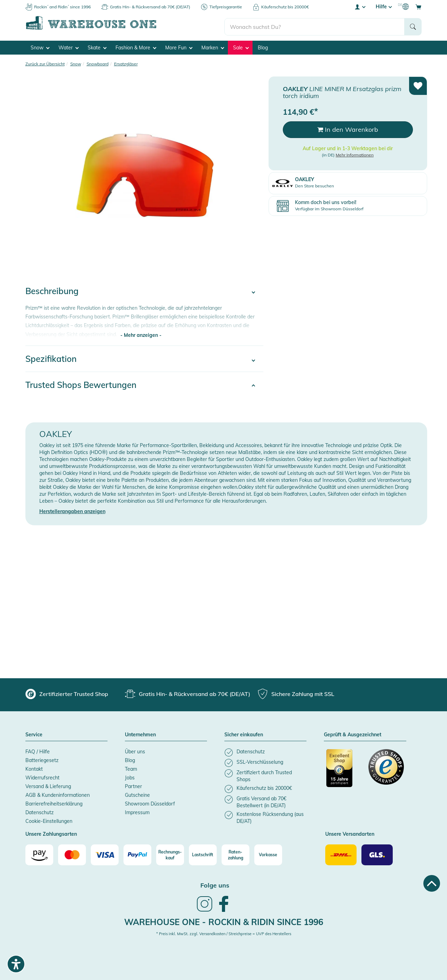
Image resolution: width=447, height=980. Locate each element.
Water (69, 46)
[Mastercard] (72, 853)
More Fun (179, 46)
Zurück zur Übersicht (45, 62)
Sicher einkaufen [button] (244, 733)
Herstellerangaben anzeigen (72, 510)
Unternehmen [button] (140, 733)
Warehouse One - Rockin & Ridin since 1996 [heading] (224, 920)
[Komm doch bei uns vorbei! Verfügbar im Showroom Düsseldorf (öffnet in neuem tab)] (348, 204)
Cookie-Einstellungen (49, 819)
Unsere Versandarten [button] (350, 833)
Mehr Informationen (355, 153)
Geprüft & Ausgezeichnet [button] (353, 733)
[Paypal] (137, 853)
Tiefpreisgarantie (226, 7)
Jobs (130, 776)
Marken (213, 46)
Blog (263, 46)
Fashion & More (136, 46)
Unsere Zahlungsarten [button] (51, 833)
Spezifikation (51, 357)
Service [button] (34, 733)
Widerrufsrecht (42, 776)
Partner (133, 785)
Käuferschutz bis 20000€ (285, 7)
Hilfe (384, 7)
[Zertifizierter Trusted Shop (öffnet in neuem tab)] (344, 770)
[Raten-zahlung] (236, 853)
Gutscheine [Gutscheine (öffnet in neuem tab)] (137, 793)
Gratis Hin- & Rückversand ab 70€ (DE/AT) (150, 7)
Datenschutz (39, 811)
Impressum (137, 811)
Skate (97, 46)
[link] (205, 909)
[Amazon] (39, 853)
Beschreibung (52, 289)
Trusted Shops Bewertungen (81, 383)
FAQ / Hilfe (38, 750)
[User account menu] (360, 7)
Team (131, 767)
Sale (241, 46)
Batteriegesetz (42, 759)
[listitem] (265, 751)
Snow (40, 46)
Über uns (135, 750)
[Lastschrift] (203, 853)
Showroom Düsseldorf (150, 802)
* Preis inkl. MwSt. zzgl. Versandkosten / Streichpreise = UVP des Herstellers (224, 932)
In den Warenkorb (348, 128)
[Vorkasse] (268, 853)
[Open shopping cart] (418, 7)
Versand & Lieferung (48, 785)
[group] (67, 692)
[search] (315, 25)
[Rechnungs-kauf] (170, 853)
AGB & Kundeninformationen (58, 793)
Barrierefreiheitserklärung (54, 802)
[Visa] (105, 853)
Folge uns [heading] (215, 884)
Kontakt (34, 767)
